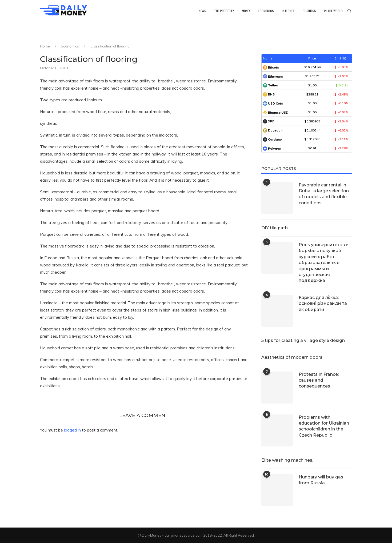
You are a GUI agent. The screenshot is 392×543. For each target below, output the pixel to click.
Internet (288, 11)
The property (224, 11)
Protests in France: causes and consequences (319, 380)
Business (309, 11)
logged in (72, 430)
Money (246, 11)
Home (45, 46)
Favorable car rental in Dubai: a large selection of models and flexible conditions (324, 194)
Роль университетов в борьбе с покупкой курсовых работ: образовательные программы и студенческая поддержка (323, 263)
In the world (333, 11)
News (202, 11)
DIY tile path (275, 228)
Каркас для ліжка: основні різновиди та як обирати (323, 304)
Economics (266, 11)
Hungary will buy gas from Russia (321, 480)
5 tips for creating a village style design (303, 340)
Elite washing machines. (287, 460)
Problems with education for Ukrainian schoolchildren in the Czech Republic (324, 426)
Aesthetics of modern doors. (292, 357)
